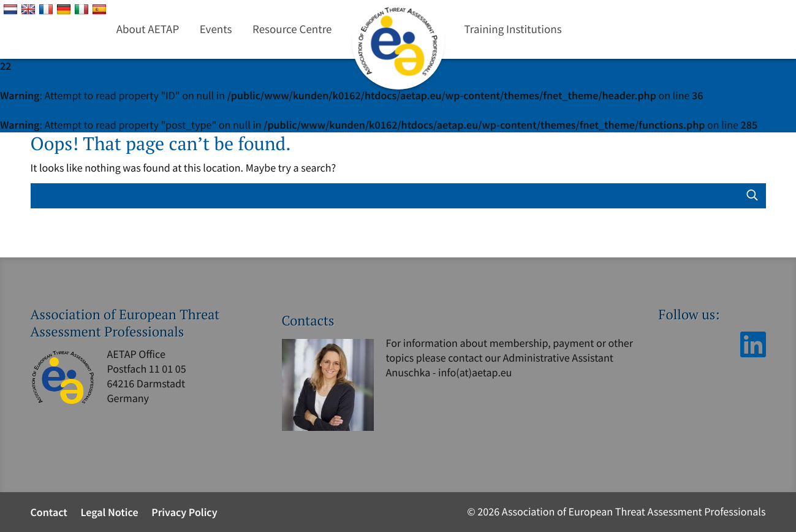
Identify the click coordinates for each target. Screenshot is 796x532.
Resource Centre (292, 29)
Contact (49, 512)
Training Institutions (513, 29)
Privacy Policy (184, 512)
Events (216, 29)
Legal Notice (109, 512)
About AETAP (148, 29)
